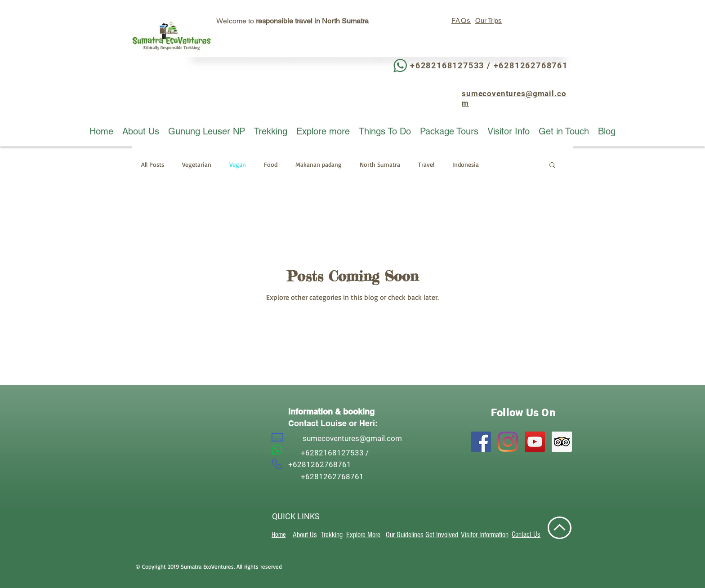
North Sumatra (380, 164)
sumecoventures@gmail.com (352, 438)
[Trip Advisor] (562, 442)
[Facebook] (481, 442)
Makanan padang (319, 164)
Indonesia (466, 164)
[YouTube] (535, 442)
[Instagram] (508, 442)
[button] (552, 166)
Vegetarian (197, 164)
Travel (426, 164)
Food (271, 164)
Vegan (238, 164)
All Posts (153, 164)
